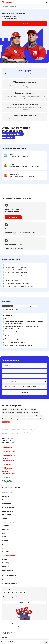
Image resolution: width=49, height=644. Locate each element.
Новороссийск (35, 413)
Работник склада (7, 306)
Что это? (3, 643)
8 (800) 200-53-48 (8, 456)
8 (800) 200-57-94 (8, 473)
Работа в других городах (7, 629)
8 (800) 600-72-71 (8, 478)
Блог (3, 579)
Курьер (4, 559)
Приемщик (17, 306)
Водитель (5, 552)
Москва (4, 410)
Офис (4, 533)
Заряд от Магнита (9, 507)
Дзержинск (31, 416)
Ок (46, 642)
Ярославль (19, 413)
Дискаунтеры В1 (8, 515)
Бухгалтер (6, 526)
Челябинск (11, 419)
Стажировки (7, 541)
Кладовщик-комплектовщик (10, 309)
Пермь (4, 419)
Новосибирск (40, 419)
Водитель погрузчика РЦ (29, 306)
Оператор (5, 529)
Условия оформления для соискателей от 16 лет (12, 627)
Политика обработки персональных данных (11, 625)
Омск (24, 419)
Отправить (24, 392)
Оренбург (39, 416)
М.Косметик (6, 504)
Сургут (19, 419)
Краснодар (25, 410)
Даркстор (5, 563)
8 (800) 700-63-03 (8, 447)
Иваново (27, 413)
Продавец (5, 496)
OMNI (4, 537)
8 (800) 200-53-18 (8, 460)
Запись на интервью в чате (12, 487)
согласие (11, 387)
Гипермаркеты (7, 511)
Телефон (5, 371)
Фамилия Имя (7, 365)
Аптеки (4, 519)
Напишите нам (24, 602)
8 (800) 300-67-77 (8, 465)
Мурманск (33, 410)
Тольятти (5, 416)
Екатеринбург (21, 416)
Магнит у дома (7, 500)
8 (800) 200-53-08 (8, 452)
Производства (7, 570)
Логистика (6, 567)
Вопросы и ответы (9, 576)
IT (4, 544)
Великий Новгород (8, 413)
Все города (6, 422)
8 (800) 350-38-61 (8, 482)
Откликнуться (24, 23)
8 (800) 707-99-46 (8, 469)
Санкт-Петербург (14, 410)
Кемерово (31, 419)
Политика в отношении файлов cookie (10, 623)
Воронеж (12, 416)
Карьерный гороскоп (10, 583)
